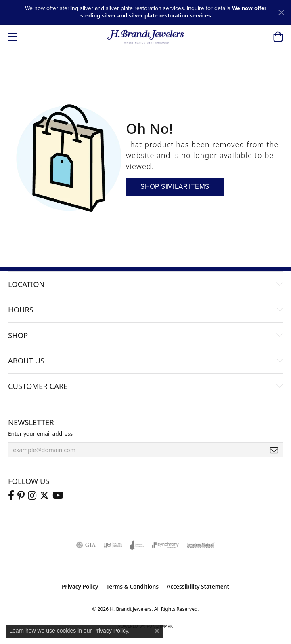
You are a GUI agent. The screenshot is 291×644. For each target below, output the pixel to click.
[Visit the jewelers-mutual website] (201, 545)
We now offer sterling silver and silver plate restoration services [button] (173, 12)
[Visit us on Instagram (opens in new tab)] (32, 496)
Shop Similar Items (175, 187)
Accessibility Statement (198, 586)
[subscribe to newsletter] (274, 450)
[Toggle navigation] (13, 37)
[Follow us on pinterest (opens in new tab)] (21, 496)
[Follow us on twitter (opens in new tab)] (44, 496)
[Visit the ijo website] (113, 545)
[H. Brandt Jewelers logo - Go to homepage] (145, 37)
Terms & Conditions (132, 586)
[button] (278, 37)
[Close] (281, 12)
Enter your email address (40, 434)
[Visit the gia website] (86, 545)
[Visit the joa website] (137, 545)
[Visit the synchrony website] (165, 545)
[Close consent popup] (157, 631)
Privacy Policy (80, 586)
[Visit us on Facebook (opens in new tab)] (11, 496)
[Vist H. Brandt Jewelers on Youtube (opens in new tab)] (58, 496)
